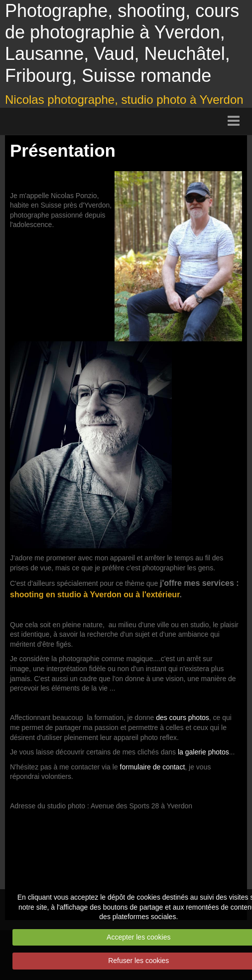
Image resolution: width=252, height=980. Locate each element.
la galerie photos (203, 752)
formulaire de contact (153, 767)
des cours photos (183, 718)
